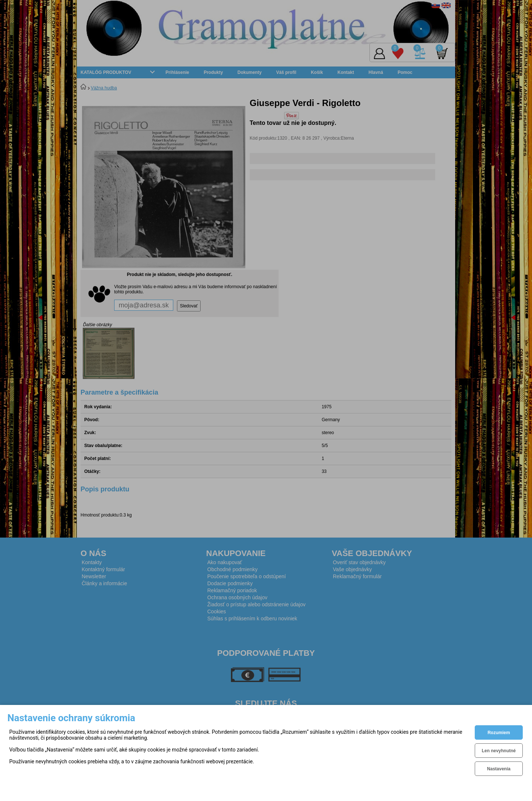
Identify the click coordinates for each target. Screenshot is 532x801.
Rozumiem (499, 733)
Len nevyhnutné (499, 751)
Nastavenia (499, 769)
